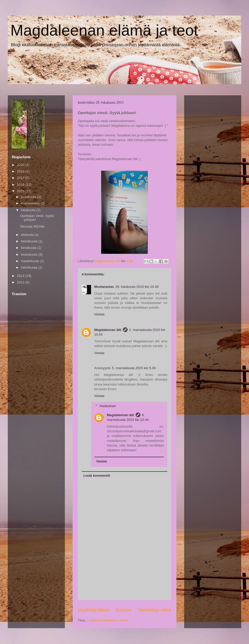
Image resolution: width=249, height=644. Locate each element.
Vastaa (99, 314)
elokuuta (28, 235)
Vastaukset (108, 406)
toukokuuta (30, 254)
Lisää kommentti (97, 476)
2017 (21, 178)
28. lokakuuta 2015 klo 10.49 (137, 287)
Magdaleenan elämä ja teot (104, 30)
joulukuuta (29, 197)
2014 (21, 276)
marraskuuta (31, 203)
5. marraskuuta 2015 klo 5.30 (134, 368)
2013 (21, 282)
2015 (21, 191)
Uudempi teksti (93, 610)
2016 (21, 185)
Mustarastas (104, 287)
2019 (21, 171)
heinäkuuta (30, 241)
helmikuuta (30, 267)
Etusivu (124, 610)
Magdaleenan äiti (108, 330)
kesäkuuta (29, 248)
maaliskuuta (30, 261)
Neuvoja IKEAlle (32, 226)
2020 (21, 165)
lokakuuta (29, 210)
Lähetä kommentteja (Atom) (108, 620)
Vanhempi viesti (155, 610)
